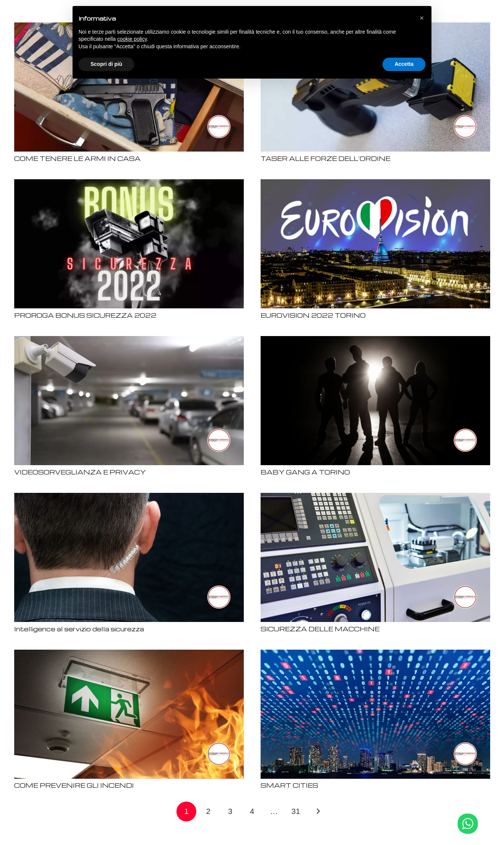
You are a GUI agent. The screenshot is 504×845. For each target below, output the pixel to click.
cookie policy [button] (132, 39)
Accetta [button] (404, 64)
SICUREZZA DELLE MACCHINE (320, 629)
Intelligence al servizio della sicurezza (79, 629)
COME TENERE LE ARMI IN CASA (77, 158)
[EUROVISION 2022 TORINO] (375, 184)
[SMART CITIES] (375, 654)
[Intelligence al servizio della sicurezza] (129, 498)
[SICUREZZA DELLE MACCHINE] (375, 498)
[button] (422, 18)
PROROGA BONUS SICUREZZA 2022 (85, 315)
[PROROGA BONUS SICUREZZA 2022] (129, 184)
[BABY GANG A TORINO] (375, 341)
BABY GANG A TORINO (305, 472)
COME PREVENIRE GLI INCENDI (74, 785)
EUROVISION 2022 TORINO (313, 315)
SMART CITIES (289, 785)
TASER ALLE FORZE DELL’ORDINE (325, 158)
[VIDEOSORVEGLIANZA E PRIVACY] (129, 341)
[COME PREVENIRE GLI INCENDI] (129, 654)
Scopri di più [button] (106, 64)
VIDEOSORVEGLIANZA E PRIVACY (80, 472)
